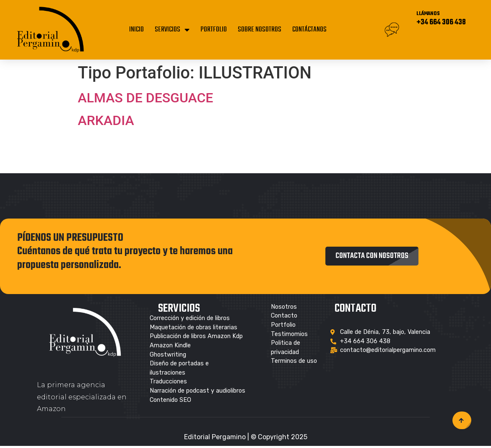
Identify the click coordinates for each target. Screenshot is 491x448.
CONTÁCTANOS (309, 30)
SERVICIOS (172, 30)
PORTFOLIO (214, 30)
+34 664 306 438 (441, 22)
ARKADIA (106, 120)
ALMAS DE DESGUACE (146, 98)
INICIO (136, 30)
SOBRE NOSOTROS (260, 30)
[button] (372, 256)
